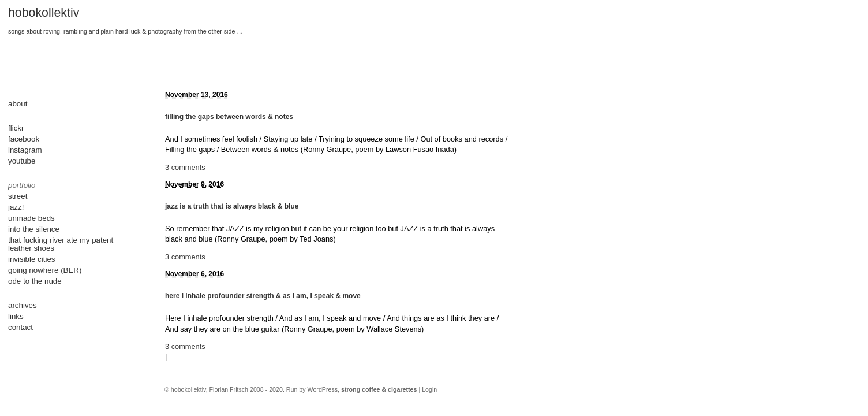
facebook (24, 139)
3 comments (185, 167)
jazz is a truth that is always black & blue (232, 206)
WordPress (323, 389)
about (18, 104)
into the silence (34, 229)
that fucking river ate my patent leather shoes (61, 244)
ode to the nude (35, 281)
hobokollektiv (44, 13)
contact (20, 327)
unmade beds (31, 218)
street (18, 196)
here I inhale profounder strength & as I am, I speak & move (263, 296)
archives (23, 305)
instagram (25, 150)
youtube (22, 161)
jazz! (16, 207)
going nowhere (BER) (45, 270)
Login (429, 389)
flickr (16, 128)
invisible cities (31, 259)
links (16, 316)
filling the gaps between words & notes (229, 117)
